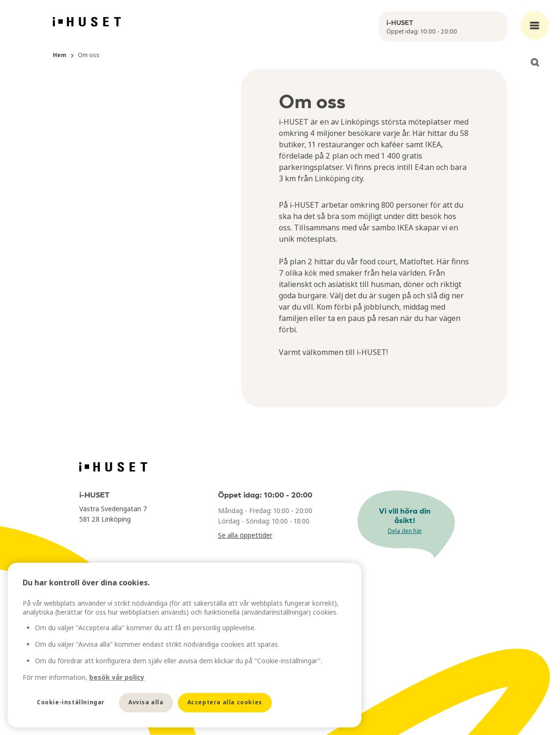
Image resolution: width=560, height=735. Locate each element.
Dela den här (405, 531)
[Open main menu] (535, 25)
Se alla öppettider (245, 535)
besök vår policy (117, 677)
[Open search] (535, 62)
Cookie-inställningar (71, 702)
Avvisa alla (146, 702)
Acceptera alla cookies (225, 702)
